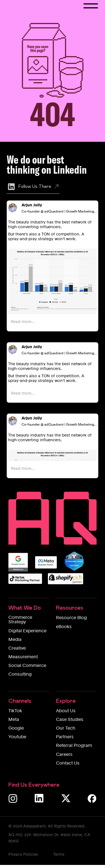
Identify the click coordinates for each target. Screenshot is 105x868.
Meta (14, 720)
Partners (65, 737)
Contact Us (68, 763)
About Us (66, 711)
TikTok (15, 711)
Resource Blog (71, 618)
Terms (59, 855)
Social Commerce (27, 666)
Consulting (20, 674)
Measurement (23, 657)
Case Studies (70, 720)
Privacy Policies (23, 855)
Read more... (23, 322)
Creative (17, 648)
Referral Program (74, 746)
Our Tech (66, 728)
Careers (64, 755)
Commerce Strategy (20, 620)
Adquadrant (34, 826)
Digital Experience (27, 631)
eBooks (64, 627)
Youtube (17, 737)
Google (16, 728)
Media (15, 640)
